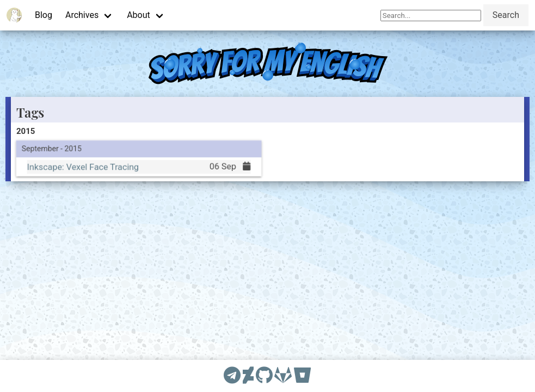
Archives (82, 15)
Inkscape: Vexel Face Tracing (82, 166)
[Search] (431, 16)
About (139, 15)
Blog (44, 15)
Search (506, 15)
